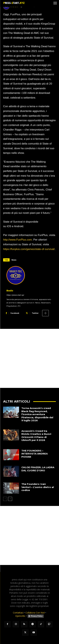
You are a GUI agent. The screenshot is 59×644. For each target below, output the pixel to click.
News (14, 260)
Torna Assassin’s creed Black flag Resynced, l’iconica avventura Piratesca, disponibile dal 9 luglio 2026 (37, 414)
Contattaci (18, 613)
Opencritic (21, 616)
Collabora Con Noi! (35, 613)
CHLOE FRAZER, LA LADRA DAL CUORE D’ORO (38, 469)
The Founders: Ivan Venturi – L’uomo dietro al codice (38, 487)
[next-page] (10, 499)
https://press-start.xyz (15, 295)
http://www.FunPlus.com (17, 240)
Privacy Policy (37, 616)
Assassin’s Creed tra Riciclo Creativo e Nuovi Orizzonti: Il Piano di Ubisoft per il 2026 (36, 436)
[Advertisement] (29, 358)
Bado (10, 291)
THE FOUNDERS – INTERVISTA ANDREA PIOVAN (35, 454)
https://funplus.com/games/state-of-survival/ (29, 249)
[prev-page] (5, 499)
